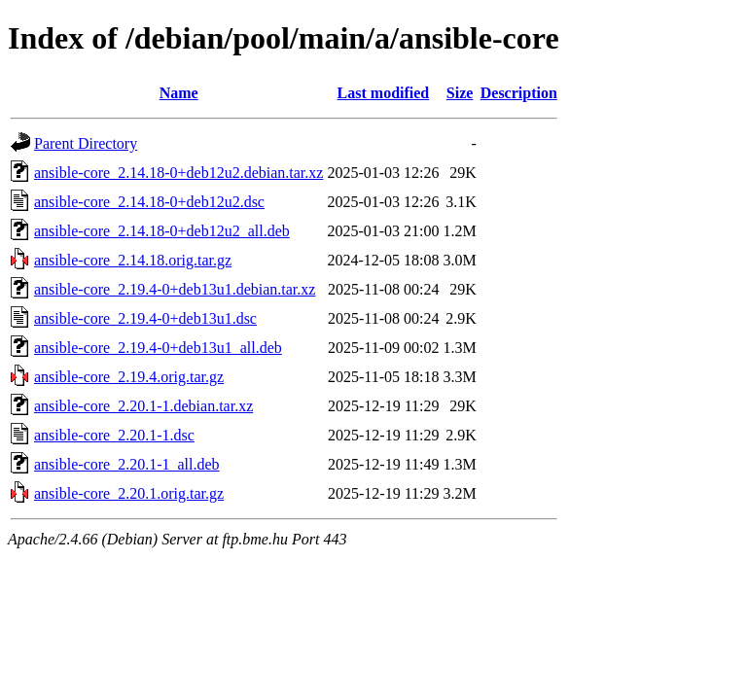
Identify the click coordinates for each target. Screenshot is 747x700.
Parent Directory (86, 143)
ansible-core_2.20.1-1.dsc (114, 435)
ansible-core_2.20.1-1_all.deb (127, 464)
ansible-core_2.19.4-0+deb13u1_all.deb (158, 348)
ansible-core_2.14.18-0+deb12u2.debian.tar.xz (178, 173)
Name (179, 93)
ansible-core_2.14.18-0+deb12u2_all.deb (162, 231)
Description (519, 93)
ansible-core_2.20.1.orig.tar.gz (129, 493)
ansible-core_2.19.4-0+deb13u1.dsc (145, 318)
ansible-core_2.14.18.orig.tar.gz (133, 260)
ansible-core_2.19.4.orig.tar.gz (129, 377)
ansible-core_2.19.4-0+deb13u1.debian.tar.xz (175, 289)
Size (460, 93)
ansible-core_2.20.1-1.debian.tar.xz (143, 406)
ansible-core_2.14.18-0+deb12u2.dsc (149, 202)
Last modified (384, 93)
